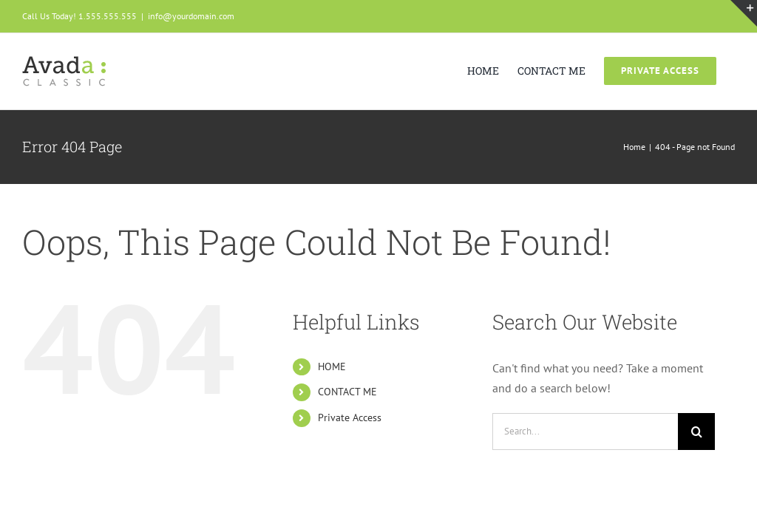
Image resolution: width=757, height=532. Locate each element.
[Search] (696, 432)
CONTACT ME (347, 392)
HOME (332, 366)
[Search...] (585, 432)
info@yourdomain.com (191, 16)
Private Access (350, 417)
